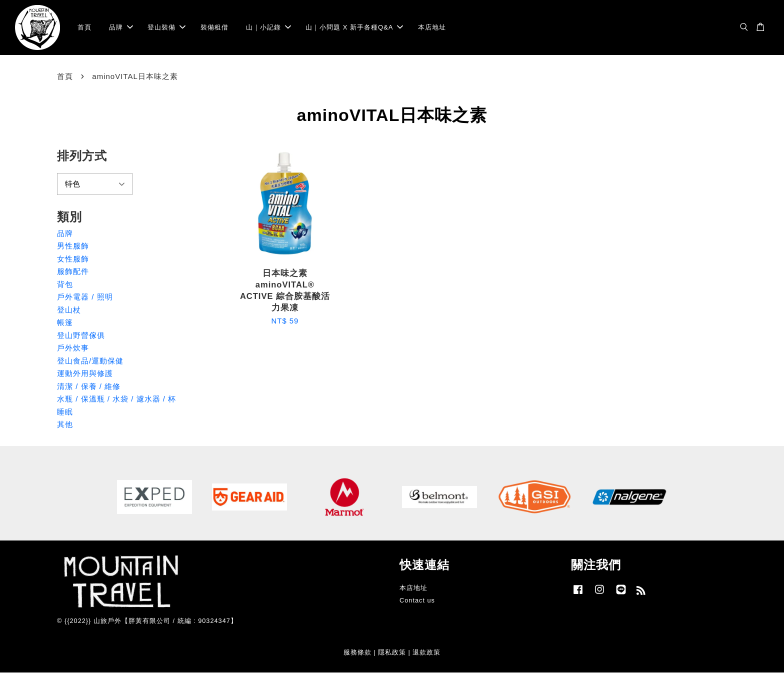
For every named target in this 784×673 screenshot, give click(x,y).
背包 (65, 284)
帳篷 (65, 322)
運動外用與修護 (85, 373)
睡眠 (65, 412)
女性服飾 (73, 259)
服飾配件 (73, 271)
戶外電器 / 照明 (85, 297)
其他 (65, 424)
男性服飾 (73, 246)
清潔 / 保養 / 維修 (89, 386)
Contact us (417, 600)
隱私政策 (392, 652)
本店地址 (432, 27)
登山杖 (69, 310)
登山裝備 (166, 27)
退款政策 (426, 652)
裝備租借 (214, 27)
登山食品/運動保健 (90, 361)
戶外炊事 (73, 348)
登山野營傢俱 (81, 335)
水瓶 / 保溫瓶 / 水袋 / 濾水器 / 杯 (116, 399)
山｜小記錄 (268, 27)
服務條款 (357, 652)
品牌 (121, 27)
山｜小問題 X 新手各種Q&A (354, 27)
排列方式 (82, 156)
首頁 (84, 27)
